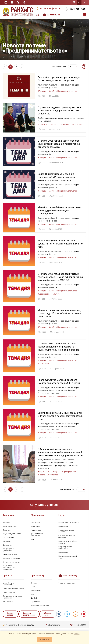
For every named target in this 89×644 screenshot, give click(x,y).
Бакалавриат (35, 523)
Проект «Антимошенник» (40, 606)
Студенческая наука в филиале (66, 532)
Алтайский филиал (50, 9)
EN (84, 2)
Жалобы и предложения (29, 615)
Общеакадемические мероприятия (66, 548)
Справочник (18, 2)
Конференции (63, 553)
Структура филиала (10, 527)
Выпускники (7, 542)
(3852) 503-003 (76, 9)
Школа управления (10, 593)
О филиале (6, 523)
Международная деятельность (9, 551)
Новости (34, 584)
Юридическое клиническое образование (12, 598)
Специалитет (35, 527)
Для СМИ (34, 599)
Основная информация (67, 584)
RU (79, 2)
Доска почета (7, 546)
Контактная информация (12, 563)
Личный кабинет (24, 2)
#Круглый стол (44, 472)
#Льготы (56, 294)
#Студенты (42, 124)
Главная (6, 57)
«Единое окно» (8, 603)
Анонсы (33, 588)
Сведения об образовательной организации (9, 568)
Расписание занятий (6, 2)
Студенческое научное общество (67, 537)
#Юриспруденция (69, 472)
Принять (45, 640)
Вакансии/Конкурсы (10, 555)
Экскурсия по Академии (11, 559)
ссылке (76, 634)
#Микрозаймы (44, 294)
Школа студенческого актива (13, 590)
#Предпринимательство (67, 91)
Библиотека (12, 2)
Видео (33, 595)
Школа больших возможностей (8, 585)
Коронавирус (35, 603)
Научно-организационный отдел (68, 558)
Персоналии (7, 531)
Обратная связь (48, 615)
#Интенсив (54, 124)
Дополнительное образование (37, 536)
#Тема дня (42, 91)
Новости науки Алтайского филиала (68, 543)
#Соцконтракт (44, 364)
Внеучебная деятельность (12, 535)
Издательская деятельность (69, 523)
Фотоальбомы (36, 591)
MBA (32, 540)
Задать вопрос (10, 615)
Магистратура (36, 531)
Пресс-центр (18, 57)
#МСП (51, 91)
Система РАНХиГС (9, 538)
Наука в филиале (65, 527)
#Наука (56, 472)
